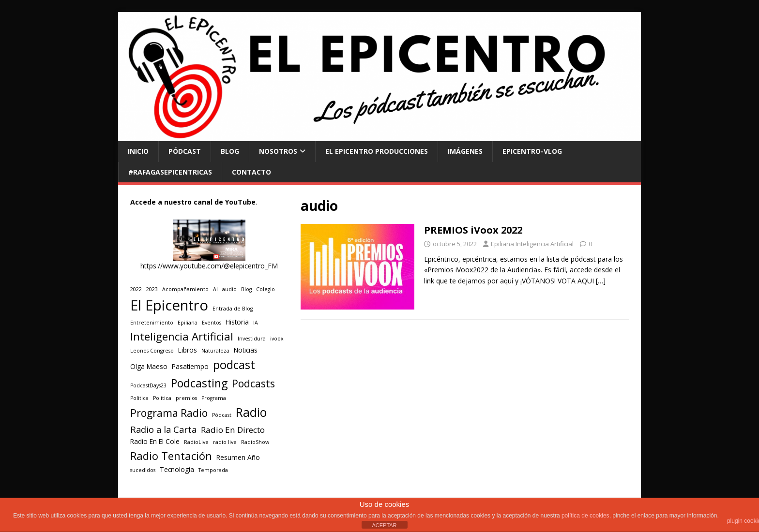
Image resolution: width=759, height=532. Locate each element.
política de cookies (585, 516)
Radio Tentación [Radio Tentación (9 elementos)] (171, 456)
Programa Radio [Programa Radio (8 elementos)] (169, 413)
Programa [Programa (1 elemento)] (214, 398)
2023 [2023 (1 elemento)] (152, 289)
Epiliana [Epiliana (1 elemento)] (188, 323)
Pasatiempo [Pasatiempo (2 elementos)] (190, 367)
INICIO (138, 151)
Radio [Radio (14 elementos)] (251, 412)
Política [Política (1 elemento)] (162, 398)
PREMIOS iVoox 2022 (473, 230)
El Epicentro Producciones (377, 151)
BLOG (230, 151)
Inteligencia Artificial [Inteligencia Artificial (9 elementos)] (182, 336)
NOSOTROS (278, 151)
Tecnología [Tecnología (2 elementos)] (177, 470)
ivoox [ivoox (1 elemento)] (277, 339)
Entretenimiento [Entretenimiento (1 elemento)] (152, 323)
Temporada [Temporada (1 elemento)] (213, 470)
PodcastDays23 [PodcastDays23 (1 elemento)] (148, 385)
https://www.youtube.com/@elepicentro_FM (209, 266)
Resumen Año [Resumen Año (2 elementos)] (238, 458)
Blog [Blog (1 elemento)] (246, 289)
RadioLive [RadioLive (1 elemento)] (196, 442)
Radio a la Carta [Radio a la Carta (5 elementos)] (163, 429)
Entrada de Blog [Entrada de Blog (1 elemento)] (233, 309)
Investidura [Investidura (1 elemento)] (252, 339)
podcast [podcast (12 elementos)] (234, 365)
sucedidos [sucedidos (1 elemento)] (143, 470)
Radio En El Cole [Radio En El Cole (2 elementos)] (155, 442)
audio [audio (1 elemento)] (229, 289)
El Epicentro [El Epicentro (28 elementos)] (169, 305)
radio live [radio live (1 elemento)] (225, 442)
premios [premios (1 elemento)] (186, 398)
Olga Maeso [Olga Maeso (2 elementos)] (149, 367)
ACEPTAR (384, 525)
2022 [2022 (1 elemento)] (136, 289)
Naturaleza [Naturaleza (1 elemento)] (215, 351)
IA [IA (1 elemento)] (256, 323)
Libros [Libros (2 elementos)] (188, 350)
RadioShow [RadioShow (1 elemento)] (255, 442)
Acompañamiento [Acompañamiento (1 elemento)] (185, 289)
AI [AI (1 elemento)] (215, 289)
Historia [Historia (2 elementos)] (237, 322)
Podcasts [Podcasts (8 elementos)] (253, 383)
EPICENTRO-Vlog (532, 151)
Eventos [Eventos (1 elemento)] (212, 323)
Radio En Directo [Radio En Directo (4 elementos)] (233, 430)
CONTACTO (251, 172)
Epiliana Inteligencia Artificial (532, 244)
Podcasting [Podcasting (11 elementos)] (199, 383)
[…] (601, 281)
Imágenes (465, 151)
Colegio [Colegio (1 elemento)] (266, 289)
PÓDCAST (185, 151)
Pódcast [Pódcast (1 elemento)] (222, 415)
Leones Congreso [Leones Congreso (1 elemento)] (152, 351)
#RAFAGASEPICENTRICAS (170, 172)
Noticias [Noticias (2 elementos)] (246, 350)
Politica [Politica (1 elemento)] (139, 398)
